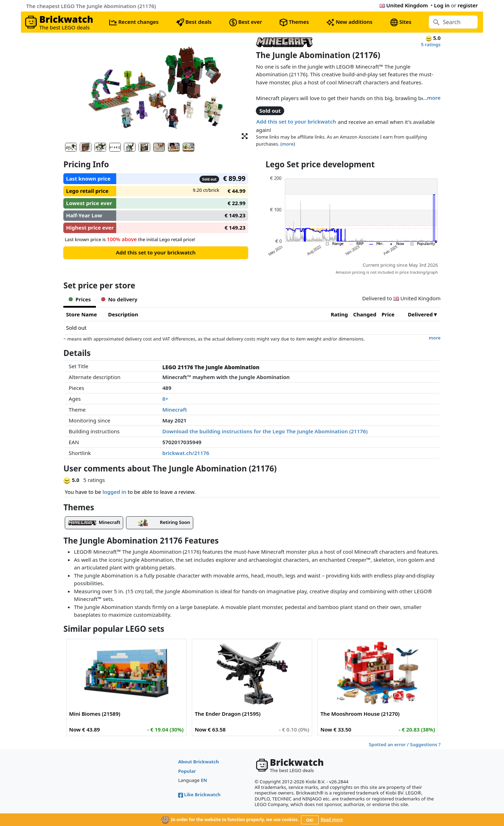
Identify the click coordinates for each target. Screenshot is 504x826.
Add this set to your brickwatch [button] (296, 121)
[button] (245, 136)
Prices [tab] (80, 299)
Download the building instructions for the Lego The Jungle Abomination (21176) (265, 431)
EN (204, 780)
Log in (442, 5)
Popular (187, 771)
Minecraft (175, 409)
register (468, 5)
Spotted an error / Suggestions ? (405, 744)
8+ (165, 399)
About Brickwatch (199, 762)
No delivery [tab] (119, 299)
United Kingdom (404, 5)
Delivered (420, 314)
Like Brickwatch (199, 794)
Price (388, 314)
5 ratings (431, 44)
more (434, 98)
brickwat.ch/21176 (186, 453)
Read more (332, 820)
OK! (310, 820)
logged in (114, 492)
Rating (339, 314)
